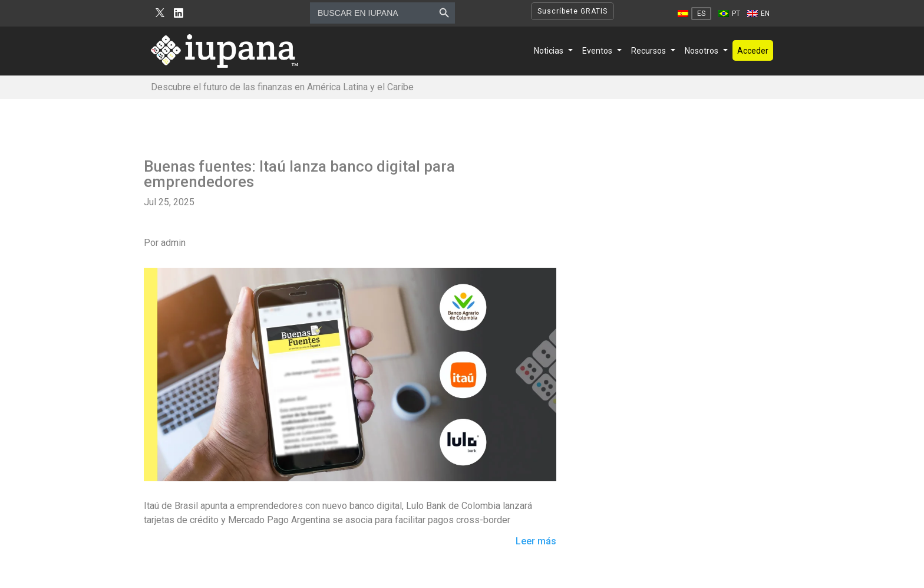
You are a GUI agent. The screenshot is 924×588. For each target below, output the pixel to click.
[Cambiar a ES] (694, 14)
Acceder (753, 51)
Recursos (649, 51)
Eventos (597, 51)
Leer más (536, 542)
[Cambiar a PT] (729, 14)
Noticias (549, 51)
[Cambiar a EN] (758, 14)
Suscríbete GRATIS (572, 11)
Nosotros (702, 51)
